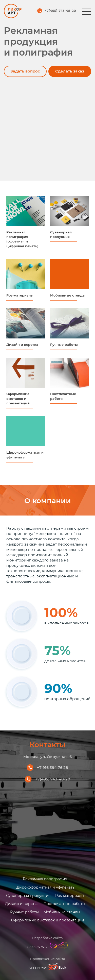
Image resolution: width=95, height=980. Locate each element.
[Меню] (87, 12)
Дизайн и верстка (22, 903)
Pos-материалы (70, 895)
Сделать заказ (70, 71)
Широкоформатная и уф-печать (45, 887)
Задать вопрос (25, 71)
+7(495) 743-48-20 (60, 11)
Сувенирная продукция (28, 895)
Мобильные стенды (62, 912)
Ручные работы (24, 912)
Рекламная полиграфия (45, 879)
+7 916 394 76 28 (53, 767)
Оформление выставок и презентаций (48, 920)
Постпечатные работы (64, 903)
